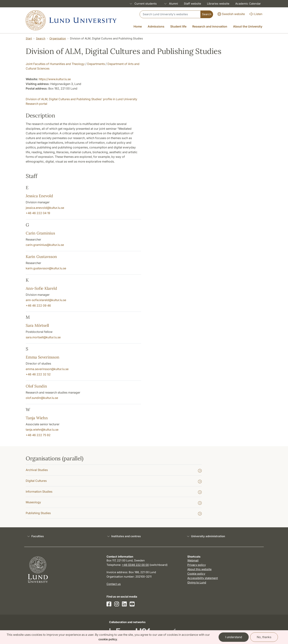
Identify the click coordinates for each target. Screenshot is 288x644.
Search (41, 38)
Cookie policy (196, 574)
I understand (234, 637)
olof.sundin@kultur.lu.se (42, 398)
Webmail (193, 560)
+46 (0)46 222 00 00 (135, 565)
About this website (199, 569)
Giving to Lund (197, 582)
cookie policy (108, 639)
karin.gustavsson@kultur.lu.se (46, 268)
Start (29, 38)
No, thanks (264, 637)
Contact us (114, 584)
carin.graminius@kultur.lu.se (45, 245)
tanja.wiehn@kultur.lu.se (42, 430)
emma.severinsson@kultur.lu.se (47, 369)
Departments (96, 64)
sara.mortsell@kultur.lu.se (43, 337)
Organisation (58, 38)
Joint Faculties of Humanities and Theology (55, 64)
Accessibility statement (203, 578)
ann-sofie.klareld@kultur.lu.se (46, 300)
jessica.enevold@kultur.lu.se (45, 208)
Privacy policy (197, 565)
